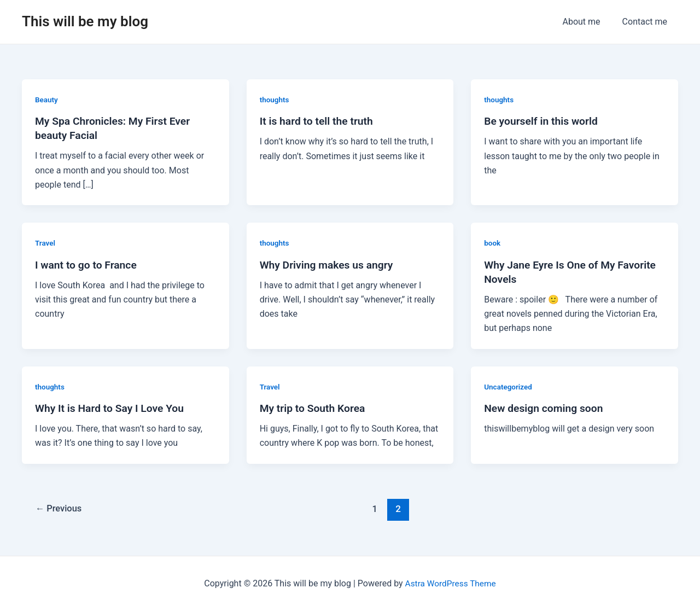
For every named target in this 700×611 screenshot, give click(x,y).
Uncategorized (509, 387)
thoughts (275, 100)
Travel (45, 243)
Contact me (647, 22)
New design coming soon (546, 408)
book (492, 243)
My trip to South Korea (314, 408)
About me (588, 22)
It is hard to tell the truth (319, 121)
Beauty (47, 100)
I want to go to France (88, 265)
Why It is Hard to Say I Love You (112, 408)
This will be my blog (85, 21)
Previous (60, 509)
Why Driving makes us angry (329, 265)
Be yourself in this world (543, 121)
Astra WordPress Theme (450, 583)
